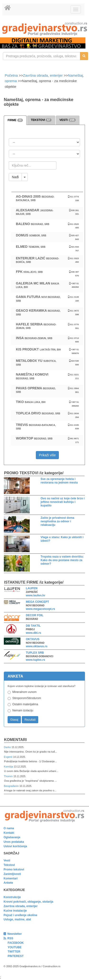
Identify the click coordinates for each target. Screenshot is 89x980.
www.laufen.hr (36, 595)
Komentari (15, 740)
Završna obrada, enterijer (43, 75)
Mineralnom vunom (24, 692)
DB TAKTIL (33, 626)
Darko (8, 747)
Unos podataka (14, 842)
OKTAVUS (33, 639)
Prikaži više (47, 455)
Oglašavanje (12, 837)
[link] (44, 29)
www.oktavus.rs (37, 646)
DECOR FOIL (35, 615)
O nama (9, 828)
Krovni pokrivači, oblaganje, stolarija (28, 902)
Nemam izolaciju (23, 710)
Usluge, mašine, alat (17, 919)
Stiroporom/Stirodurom (27, 698)
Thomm (9, 776)
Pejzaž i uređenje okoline (20, 915)
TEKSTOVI (41, 120)
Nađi (15, 177)
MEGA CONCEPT (37, 602)
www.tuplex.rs (35, 660)
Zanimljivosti (12, 874)
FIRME (15, 120)
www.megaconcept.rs (40, 609)
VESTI (68, 120)
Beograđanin (12, 786)
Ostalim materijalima (25, 704)
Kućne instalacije (15, 911)
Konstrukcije (12, 897)
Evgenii (8, 757)
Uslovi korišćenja (15, 846)
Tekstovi (9, 865)
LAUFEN (32, 588)
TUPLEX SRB (35, 653)
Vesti (7, 860)
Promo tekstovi (14, 869)
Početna (12, 75)
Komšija (9, 767)
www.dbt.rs (33, 633)
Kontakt (9, 833)
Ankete (8, 883)
